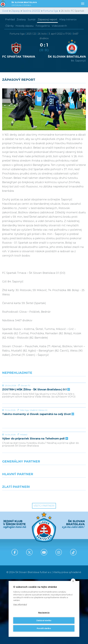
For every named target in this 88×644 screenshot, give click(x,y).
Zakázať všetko (44, 620)
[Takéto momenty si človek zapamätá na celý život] (44, 440)
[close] (73, 581)
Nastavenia (44, 613)
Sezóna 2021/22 (31, 11)
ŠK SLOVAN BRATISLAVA (24, 4)
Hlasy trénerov (68, 20)
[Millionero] (66, 548)
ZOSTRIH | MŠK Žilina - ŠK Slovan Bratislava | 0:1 (36, 411)
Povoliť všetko (44, 628)
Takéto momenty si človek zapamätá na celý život (38, 457)
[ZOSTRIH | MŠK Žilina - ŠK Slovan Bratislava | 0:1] (44, 394)
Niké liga (24, 453)
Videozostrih (59, 26)
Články (9, 26)
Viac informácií (20, 604)
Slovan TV (26, 407)
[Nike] (44, 535)
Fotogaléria (43, 26)
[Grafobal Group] (66, 560)
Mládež (24, 499)
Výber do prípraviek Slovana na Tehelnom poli (35, 503)
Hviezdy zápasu (25, 26)
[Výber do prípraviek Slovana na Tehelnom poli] (44, 486)
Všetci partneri (44, 571)
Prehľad (10, 20)
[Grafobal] (22, 548)
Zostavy (21, 20)
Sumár (32, 20)
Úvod (5, 11)
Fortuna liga (51, 11)
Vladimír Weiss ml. (39, 453)
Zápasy (15, 11)
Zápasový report (47, 20)
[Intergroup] (22, 560)
